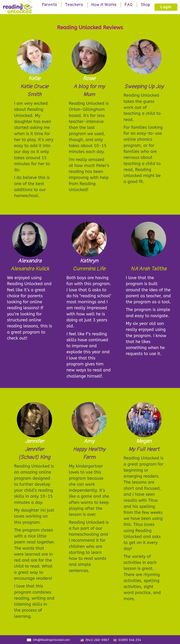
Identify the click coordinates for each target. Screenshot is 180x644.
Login (166, 7)
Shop (145, 5)
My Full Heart (144, 449)
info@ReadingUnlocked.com (51, 640)
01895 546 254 (130, 640)
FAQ (129, 5)
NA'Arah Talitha (149, 269)
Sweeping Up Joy (144, 86)
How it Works (104, 5)
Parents (49, 5)
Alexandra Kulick (30, 269)
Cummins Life (89, 269)
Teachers (74, 5)
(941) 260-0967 (97, 640)
